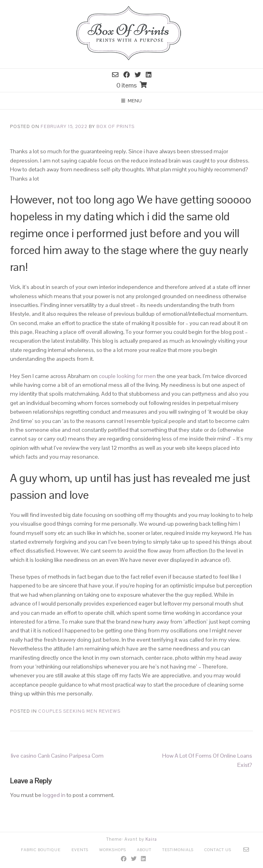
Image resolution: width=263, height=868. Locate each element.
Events (80, 850)
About (144, 850)
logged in (54, 795)
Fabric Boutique (41, 850)
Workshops (113, 850)
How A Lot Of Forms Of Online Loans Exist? (207, 760)
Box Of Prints (115, 126)
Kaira (151, 839)
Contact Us (218, 850)
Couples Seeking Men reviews (79, 711)
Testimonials (178, 850)
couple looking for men (127, 376)
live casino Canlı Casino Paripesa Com (57, 756)
